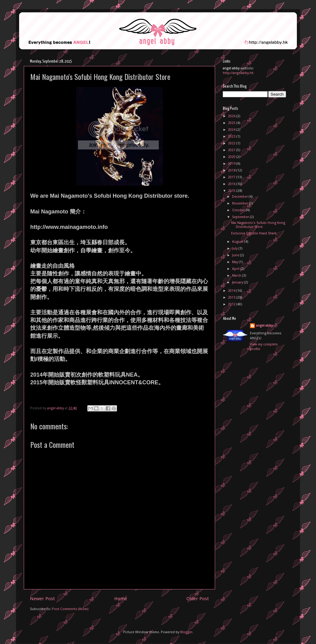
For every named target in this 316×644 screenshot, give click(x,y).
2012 (232, 304)
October (239, 210)
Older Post (198, 599)
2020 (232, 157)
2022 (232, 143)
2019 (232, 164)
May (235, 262)
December (240, 197)
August (238, 242)
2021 (232, 150)
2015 (232, 191)
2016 (232, 184)
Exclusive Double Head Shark (254, 233)
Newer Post (42, 599)
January (238, 282)
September (241, 217)
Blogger (186, 632)
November (241, 203)
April (236, 269)
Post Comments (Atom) (70, 609)
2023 (232, 136)
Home (121, 599)
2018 (232, 170)
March (237, 276)
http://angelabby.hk (238, 73)
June (236, 255)
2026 (232, 116)
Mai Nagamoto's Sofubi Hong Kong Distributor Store (258, 225)
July (235, 248)
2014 (232, 291)
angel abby (264, 326)
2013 (232, 297)
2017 (232, 177)
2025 (232, 123)
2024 (232, 130)
